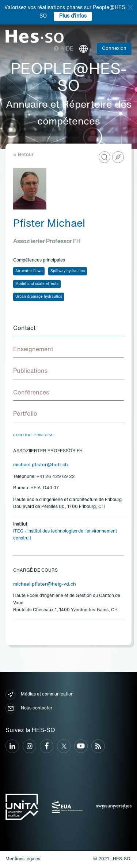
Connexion (114, 49)
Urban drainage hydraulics (39, 297)
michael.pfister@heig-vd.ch (45, 584)
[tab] (68, 329)
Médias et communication (39, 695)
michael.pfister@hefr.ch (41, 465)
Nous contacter (29, 709)
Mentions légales (23, 859)
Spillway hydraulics (68, 271)
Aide (64, 49)
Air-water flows (29, 271)
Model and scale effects (37, 284)
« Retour (23, 155)
